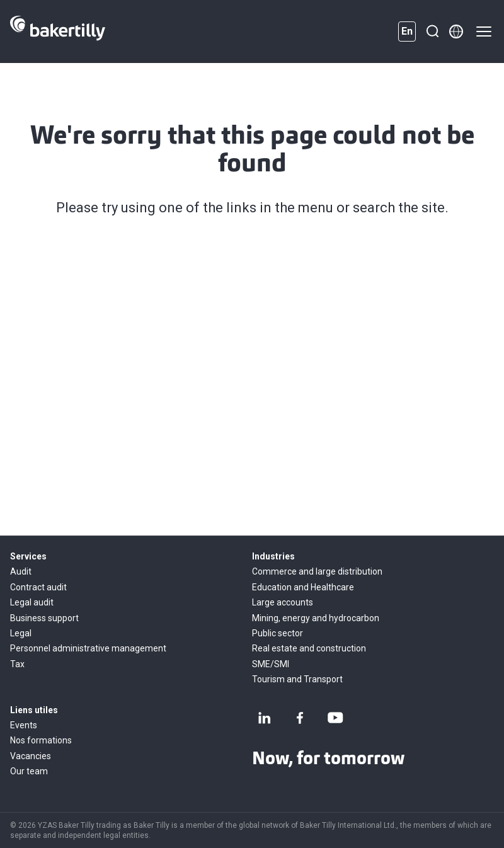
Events (24, 725)
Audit (21, 571)
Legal (21, 633)
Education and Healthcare (303, 587)
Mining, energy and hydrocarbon (316, 618)
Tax (17, 664)
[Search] (432, 32)
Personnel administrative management (88, 648)
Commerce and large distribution (317, 571)
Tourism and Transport (297, 679)
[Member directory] (456, 32)
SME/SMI (271, 664)
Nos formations (41, 740)
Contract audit (38, 587)
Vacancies (31, 756)
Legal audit (32, 602)
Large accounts (283, 602)
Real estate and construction (309, 648)
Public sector (278, 633)
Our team (29, 771)
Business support (44, 618)
